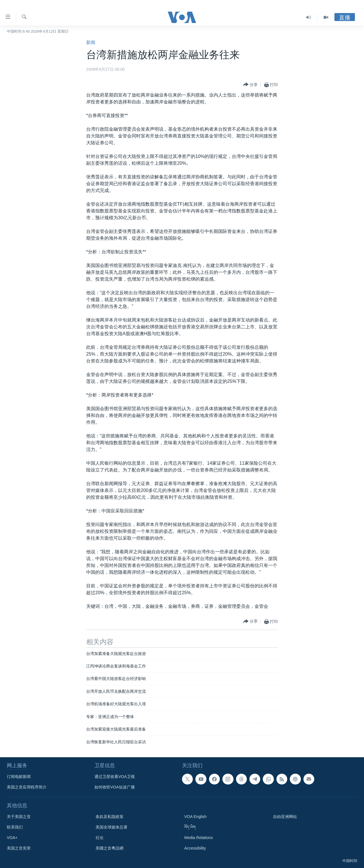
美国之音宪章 (19, 848)
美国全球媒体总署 (111, 827)
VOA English (196, 817)
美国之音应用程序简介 (27, 787)
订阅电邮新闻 (19, 777)
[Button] (250, 85)
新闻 (91, 42)
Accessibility (195, 848)
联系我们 (15, 827)
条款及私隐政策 (109, 817)
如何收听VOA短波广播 (115, 787)
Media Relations (198, 838)
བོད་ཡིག (190, 827)
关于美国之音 (19, 817)
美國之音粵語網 (109, 848)
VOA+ (12, 838)
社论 (100, 838)
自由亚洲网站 (285, 817)
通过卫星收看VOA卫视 (115, 777)
